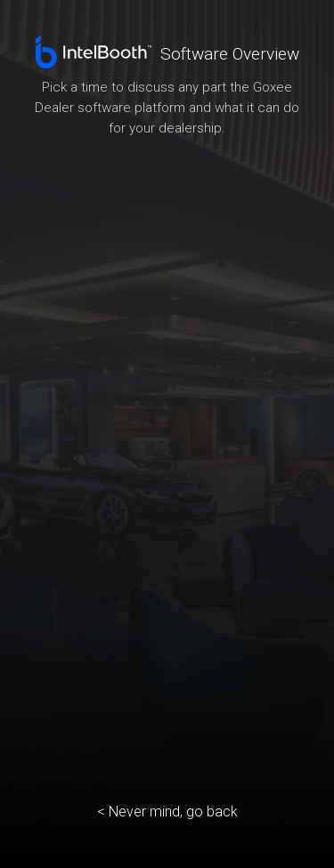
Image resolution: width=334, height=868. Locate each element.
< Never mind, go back (167, 812)
